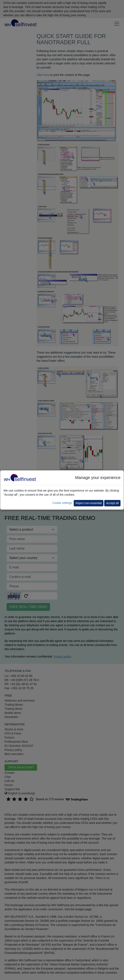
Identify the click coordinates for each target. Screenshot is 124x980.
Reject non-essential (89, 503)
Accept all (112, 503)
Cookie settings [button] (62, 503)
